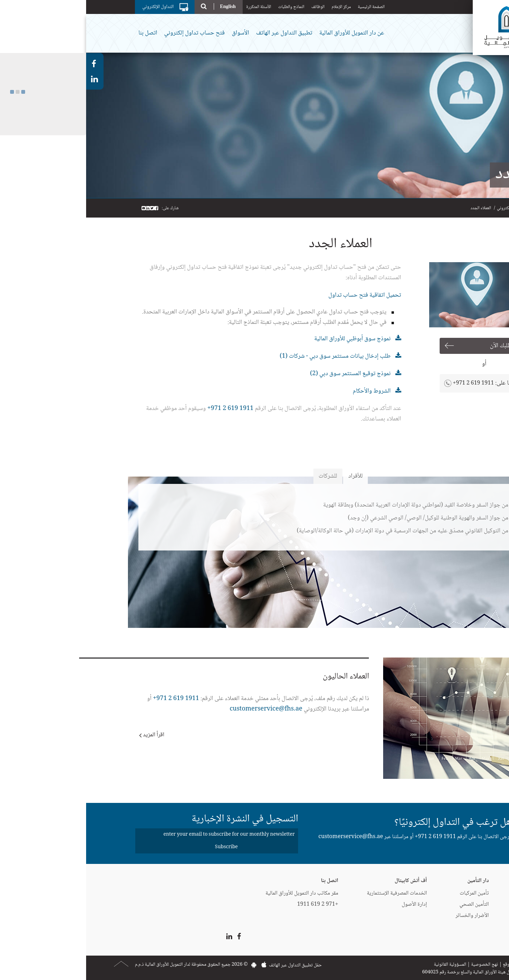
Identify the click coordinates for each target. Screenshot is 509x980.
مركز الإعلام (255, 7)
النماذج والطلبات (205, 7)
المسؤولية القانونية (364, 965)
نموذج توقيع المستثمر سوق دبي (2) (264, 374)
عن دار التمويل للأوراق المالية (266, 33)
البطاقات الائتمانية (449, 893)
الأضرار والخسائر (386, 916)
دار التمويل (456, 881)
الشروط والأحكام (286, 391)
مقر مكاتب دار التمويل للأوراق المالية (216, 893)
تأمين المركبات (388, 893)
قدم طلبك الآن (420, 346)
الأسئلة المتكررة (173, 7)
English (142, 6)
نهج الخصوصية (398, 965)
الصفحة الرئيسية (285, 7)
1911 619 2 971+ (144, 409)
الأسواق (154, 33)
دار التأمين (392, 881)
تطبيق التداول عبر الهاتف (198, 33)
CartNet (457, 916)
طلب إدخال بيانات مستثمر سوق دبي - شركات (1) (249, 356)
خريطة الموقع (429, 965)
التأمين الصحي (388, 905)
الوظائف (232, 7)
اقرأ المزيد (67, 735)
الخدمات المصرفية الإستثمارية (311, 893)
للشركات (242, 476)
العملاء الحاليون (260, 677)
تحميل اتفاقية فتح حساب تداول (279, 295)
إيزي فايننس (454, 905)
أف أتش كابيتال (325, 881)
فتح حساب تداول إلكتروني (108, 33)
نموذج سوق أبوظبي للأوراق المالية (266, 339)
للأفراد (269, 476)
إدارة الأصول (328, 905)
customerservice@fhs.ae (180, 709)
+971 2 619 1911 (387, 383)
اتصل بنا (62, 33)
